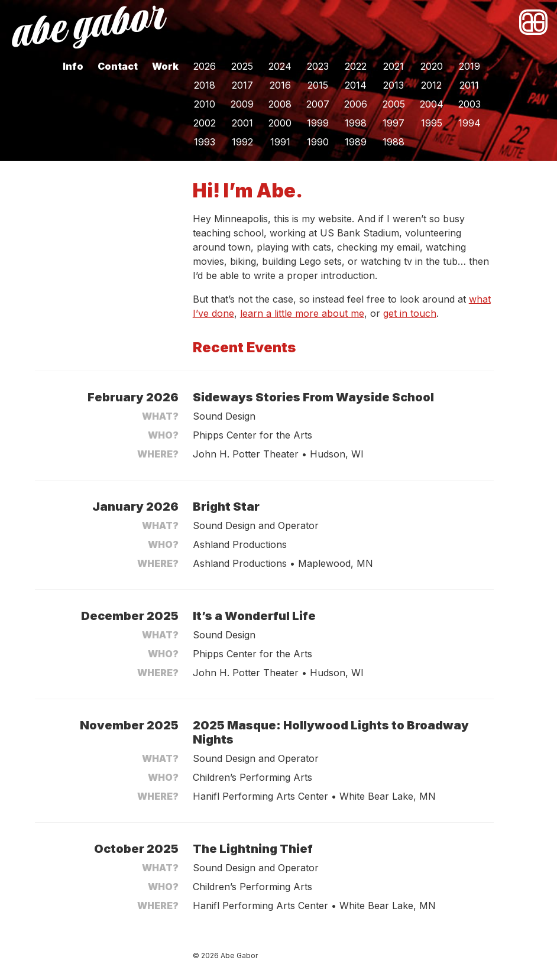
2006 (356, 104)
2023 (318, 66)
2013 (394, 85)
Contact (118, 66)
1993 (205, 142)
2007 (318, 104)
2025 (242, 66)
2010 (205, 104)
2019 (469, 66)
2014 (356, 85)
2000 (280, 123)
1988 (394, 142)
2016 (280, 85)
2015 (318, 85)
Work (165, 66)
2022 (356, 66)
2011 (469, 85)
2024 (280, 66)
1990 (318, 142)
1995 (432, 123)
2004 (432, 104)
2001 (242, 123)
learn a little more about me (302, 313)
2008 (280, 104)
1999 (318, 123)
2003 (469, 104)
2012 (431, 85)
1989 (356, 142)
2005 (394, 104)
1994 (469, 123)
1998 (356, 123)
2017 (242, 85)
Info (73, 66)
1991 (280, 142)
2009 (242, 104)
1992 (242, 142)
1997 (394, 123)
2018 (205, 85)
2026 (205, 66)
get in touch (410, 313)
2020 (432, 66)
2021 (394, 66)
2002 (205, 123)
